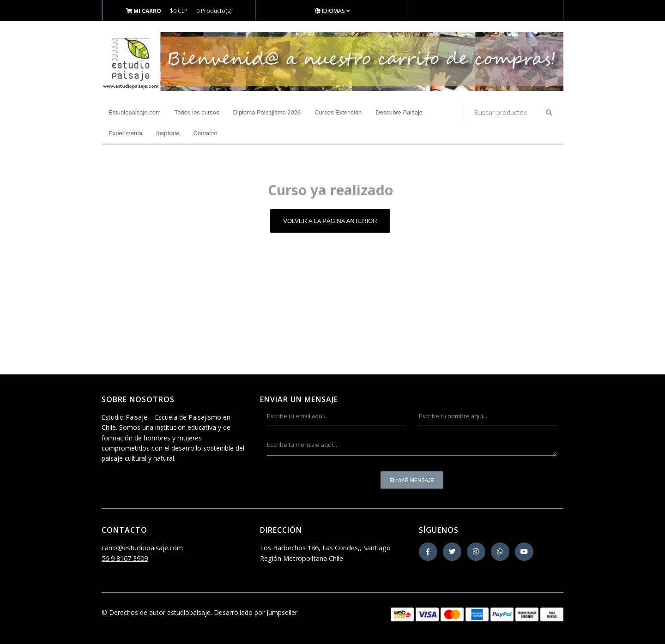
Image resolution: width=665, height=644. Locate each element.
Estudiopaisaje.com (135, 112)
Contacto (206, 133)
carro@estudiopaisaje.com (142, 548)
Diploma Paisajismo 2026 (267, 112)
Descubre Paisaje (399, 112)
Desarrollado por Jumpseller (256, 612)
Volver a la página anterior (330, 221)
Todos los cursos (197, 112)
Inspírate (168, 133)
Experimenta (125, 133)
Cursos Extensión (338, 112)
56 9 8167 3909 (125, 558)
